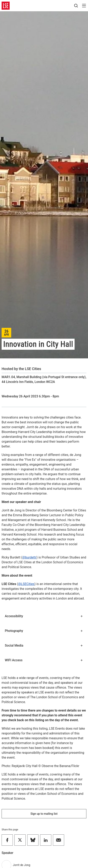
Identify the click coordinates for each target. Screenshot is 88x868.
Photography (44, 631)
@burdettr (29, 557)
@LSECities (26, 584)
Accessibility (44, 616)
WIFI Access (44, 660)
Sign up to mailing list (44, 814)
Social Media (44, 645)
